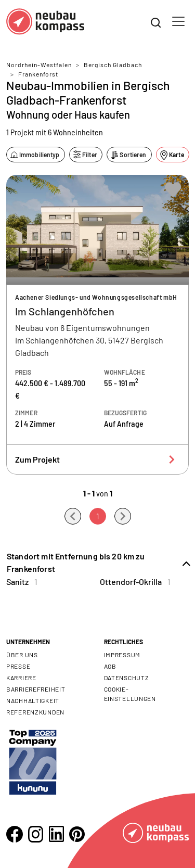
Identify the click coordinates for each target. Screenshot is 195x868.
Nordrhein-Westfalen (39, 65)
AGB (110, 666)
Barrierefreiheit (36, 689)
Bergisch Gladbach (113, 65)
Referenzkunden (35, 712)
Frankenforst (38, 74)
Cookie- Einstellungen (130, 694)
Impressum (122, 655)
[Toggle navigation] (178, 21)
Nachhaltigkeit (33, 700)
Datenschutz (127, 678)
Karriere (21, 678)
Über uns (22, 655)
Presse (18, 666)
